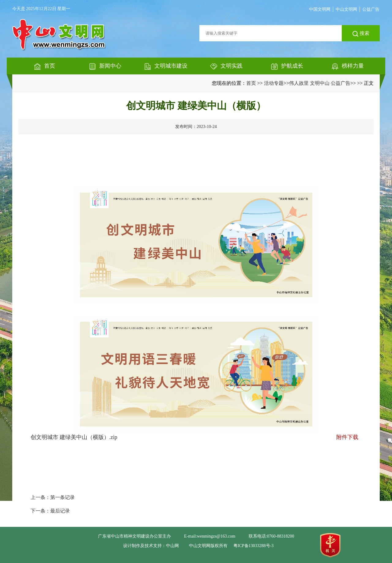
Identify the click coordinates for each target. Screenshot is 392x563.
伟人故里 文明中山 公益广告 (320, 83)
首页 (251, 83)
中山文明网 (346, 9)
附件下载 (347, 437)
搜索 (361, 34)
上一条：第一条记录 (53, 497)
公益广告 (371, 9)
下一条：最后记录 (50, 511)
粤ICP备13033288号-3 (253, 546)
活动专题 (274, 83)
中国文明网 (320, 9)
